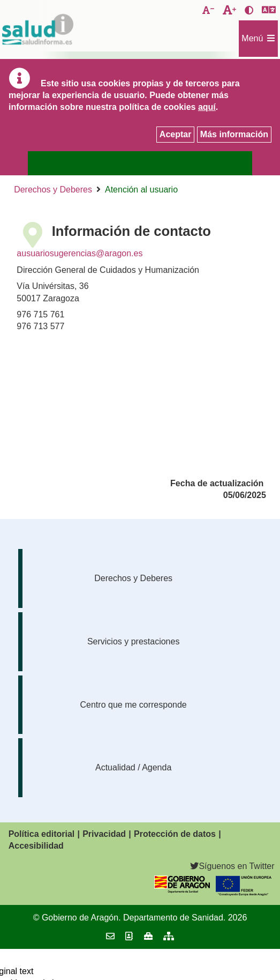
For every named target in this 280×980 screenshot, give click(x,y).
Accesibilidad (36, 846)
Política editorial (42, 834)
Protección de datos (175, 834)
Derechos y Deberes (53, 190)
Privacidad (104, 834)
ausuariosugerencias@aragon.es (80, 253)
